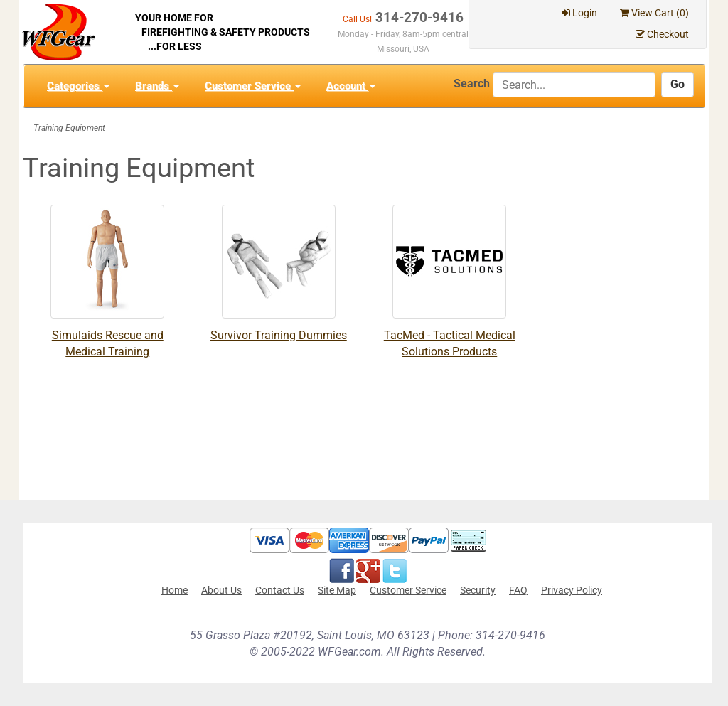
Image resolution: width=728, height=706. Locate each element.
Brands (157, 86)
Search (472, 84)
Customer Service (253, 86)
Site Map (337, 590)
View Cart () (654, 13)
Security (478, 590)
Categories (78, 86)
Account (351, 86)
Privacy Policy (572, 590)
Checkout (662, 34)
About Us (221, 590)
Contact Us (280, 590)
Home (175, 590)
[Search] (574, 85)
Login (579, 13)
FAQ (518, 590)
